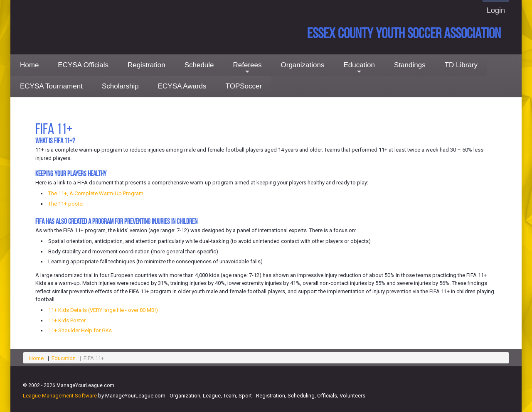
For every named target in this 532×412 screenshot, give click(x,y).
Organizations (303, 65)
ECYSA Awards (182, 86)
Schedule (199, 65)
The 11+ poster (66, 204)
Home (29, 65)
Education (359, 68)
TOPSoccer (244, 86)
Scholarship (120, 86)
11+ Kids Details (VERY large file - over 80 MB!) (103, 310)
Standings (410, 65)
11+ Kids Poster (67, 320)
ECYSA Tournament (51, 86)
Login (496, 10)
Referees (248, 68)
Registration (147, 65)
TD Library (461, 65)
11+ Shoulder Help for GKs (80, 330)
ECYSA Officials (83, 65)
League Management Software (60, 396)
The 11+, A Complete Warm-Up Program (96, 193)
